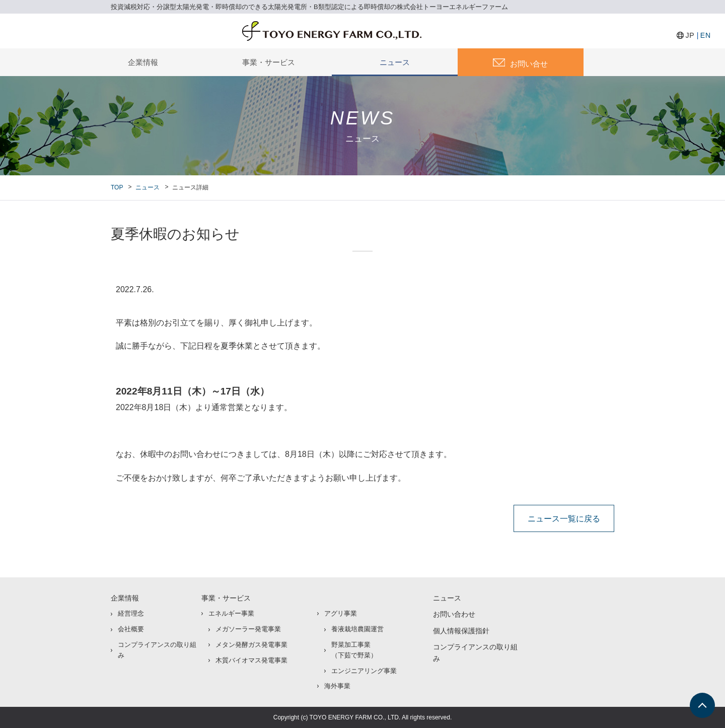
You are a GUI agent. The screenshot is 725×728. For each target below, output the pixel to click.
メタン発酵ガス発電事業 (251, 645)
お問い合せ (529, 64)
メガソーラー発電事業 (248, 629)
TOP (117, 187)
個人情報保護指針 (461, 631)
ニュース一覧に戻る (564, 518)
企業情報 (143, 62)
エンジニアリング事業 (364, 671)
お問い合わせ (454, 614)
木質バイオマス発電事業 (251, 660)
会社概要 (131, 629)
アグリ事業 (341, 613)
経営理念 (131, 613)
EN (706, 35)
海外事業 (337, 686)
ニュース (395, 62)
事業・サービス (269, 62)
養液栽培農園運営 (357, 629)
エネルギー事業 (231, 613)
